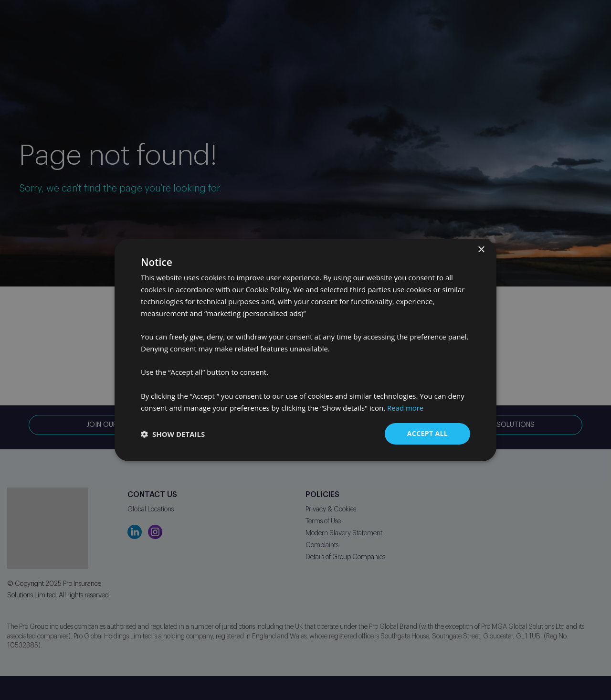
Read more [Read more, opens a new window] (406, 408)
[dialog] (305, 350)
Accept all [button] (427, 433)
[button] (173, 434)
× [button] (481, 250)
